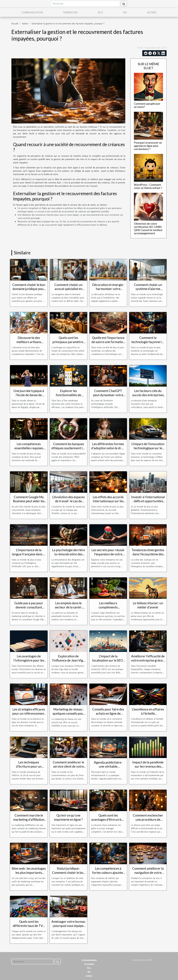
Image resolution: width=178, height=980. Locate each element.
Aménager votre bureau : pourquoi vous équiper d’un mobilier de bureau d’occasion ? (68, 928)
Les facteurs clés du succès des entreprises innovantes (148, 395)
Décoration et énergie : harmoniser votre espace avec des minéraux (108, 291)
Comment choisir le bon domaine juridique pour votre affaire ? (29, 289)
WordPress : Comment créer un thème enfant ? (148, 186)
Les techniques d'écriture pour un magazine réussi (29, 766)
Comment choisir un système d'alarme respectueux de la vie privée (148, 291)
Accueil (15, 23)
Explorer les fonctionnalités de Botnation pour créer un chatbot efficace (68, 397)
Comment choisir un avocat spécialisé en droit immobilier (68, 289)
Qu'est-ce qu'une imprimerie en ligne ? (68, 817)
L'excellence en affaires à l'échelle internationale (148, 713)
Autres (152, 12)
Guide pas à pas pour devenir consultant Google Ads (29, 607)
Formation (70, 12)
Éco (100, 12)
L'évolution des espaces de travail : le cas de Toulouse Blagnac (68, 501)
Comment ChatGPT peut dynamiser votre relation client (108, 395)
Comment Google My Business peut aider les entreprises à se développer (29, 503)
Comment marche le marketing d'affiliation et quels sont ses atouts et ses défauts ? (29, 822)
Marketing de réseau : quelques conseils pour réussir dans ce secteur (68, 713)
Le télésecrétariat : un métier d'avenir (148, 605)
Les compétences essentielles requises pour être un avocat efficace (29, 450)
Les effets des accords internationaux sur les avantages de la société (108, 501)
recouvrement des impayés (85, 186)
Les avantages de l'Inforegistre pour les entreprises (29, 660)
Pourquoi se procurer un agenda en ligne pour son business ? (148, 146)
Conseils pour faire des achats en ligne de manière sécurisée (108, 713)
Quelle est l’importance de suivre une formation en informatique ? (108, 342)
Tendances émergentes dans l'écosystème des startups (148, 554)
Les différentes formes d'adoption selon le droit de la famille (108, 448)
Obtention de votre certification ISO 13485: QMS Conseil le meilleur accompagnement (148, 228)
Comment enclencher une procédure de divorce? (148, 819)
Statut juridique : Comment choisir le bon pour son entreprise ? (68, 873)
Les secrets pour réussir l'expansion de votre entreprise (108, 554)
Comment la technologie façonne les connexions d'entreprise (148, 342)
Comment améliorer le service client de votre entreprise (68, 766)
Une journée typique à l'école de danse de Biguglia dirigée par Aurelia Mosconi (29, 397)
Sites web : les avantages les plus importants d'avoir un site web (29, 873)
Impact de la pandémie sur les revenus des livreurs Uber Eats (148, 766)
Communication (32, 12)
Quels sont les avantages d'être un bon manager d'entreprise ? (108, 819)
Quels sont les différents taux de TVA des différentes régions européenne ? (29, 928)
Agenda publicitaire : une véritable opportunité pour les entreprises (108, 769)
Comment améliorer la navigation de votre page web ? (148, 873)
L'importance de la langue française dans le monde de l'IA (29, 554)
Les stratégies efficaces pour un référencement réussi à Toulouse (29, 713)
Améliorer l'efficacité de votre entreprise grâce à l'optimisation (148, 660)
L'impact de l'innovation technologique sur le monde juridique (148, 448)
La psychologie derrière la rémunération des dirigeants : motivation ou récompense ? (68, 556)
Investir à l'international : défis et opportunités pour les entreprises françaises (148, 503)
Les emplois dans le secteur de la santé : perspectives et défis (68, 607)
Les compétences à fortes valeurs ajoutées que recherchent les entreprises (108, 875)
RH (125, 12)
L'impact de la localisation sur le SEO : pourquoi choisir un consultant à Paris (108, 662)
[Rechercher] (85, 4)
